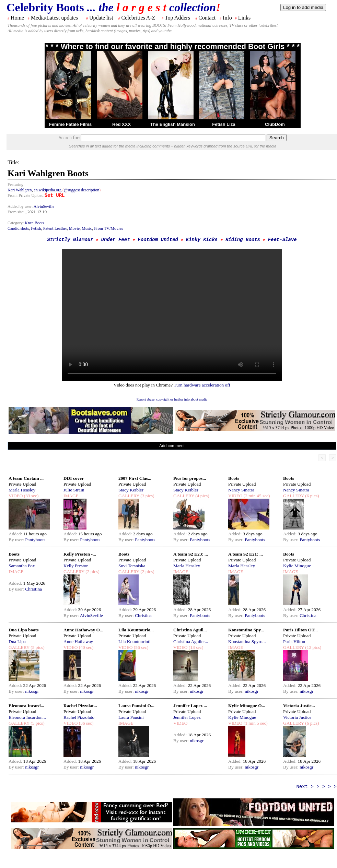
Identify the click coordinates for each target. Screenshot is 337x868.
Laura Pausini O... (136, 706)
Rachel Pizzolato (79, 717)
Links (244, 18)
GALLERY (129, 496)
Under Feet (116, 240)
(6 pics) (312, 496)
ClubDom (275, 124)
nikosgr (32, 691)
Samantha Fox (22, 566)
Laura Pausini (131, 717)
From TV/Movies (108, 228)
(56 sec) (140, 647)
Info (227, 18)
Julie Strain (74, 490)
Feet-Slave (282, 240)
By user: (17, 540)
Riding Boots (243, 240)
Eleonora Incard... (26, 706)
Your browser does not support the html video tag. (172, 315)
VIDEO (16, 496)
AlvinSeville (44, 206)
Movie (74, 228)
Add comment (172, 446)
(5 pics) (37, 647)
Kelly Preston (76, 566)
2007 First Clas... (135, 478)
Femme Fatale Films (70, 124)
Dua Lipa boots (24, 630)
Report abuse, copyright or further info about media (172, 399)
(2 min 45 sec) (256, 496)
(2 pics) (92, 572)
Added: (16, 534)
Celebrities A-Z (138, 18)
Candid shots (18, 228)
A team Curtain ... (26, 478)
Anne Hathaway (78, 641)
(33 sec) (31, 496)
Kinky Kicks (202, 240)
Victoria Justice (297, 717)
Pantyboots (35, 540)
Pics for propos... (190, 478)
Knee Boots (34, 223)
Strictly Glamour (70, 240)
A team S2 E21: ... (246, 554)
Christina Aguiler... (191, 641)
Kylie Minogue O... (247, 706)
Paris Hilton (294, 641)
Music (87, 228)
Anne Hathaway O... (83, 630)
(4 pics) (202, 496)
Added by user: (21, 206)
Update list (101, 18)
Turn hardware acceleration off (202, 385)
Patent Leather (55, 228)
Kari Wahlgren (20, 190)
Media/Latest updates (54, 18)
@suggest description (82, 190)
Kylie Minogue (297, 566)
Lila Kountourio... (136, 630)
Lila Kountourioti (135, 641)
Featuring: (16, 185)
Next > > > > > (316, 787)
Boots (234, 478)
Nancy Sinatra (241, 490)
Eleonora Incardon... (27, 717)
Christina (33, 589)
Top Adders (177, 18)
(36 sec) (85, 723)
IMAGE (71, 496)
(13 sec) (195, 647)
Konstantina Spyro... (247, 641)
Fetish (36, 228)
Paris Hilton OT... (300, 630)
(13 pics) (313, 647)
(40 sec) (85, 647)
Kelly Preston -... (80, 554)
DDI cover (74, 478)
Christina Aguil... (190, 630)
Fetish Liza (224, 124)
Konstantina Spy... (246, 630)
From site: (16, 212)
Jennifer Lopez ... (190, 706)
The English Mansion (173, 124)
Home (17, 18)
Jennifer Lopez (187, 717)
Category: (16, 223)
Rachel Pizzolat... (80, 706)
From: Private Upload (26, 195)
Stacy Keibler (131, 490)
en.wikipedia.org (47, 190)
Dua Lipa (17, 641)
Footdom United (158, 240)
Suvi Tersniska (132, 566)
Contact (207, 18)
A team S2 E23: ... (191, 554)
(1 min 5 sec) (255, 723)
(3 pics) (147, 496)
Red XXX (121, 124)
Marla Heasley (22, 490)
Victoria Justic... (299, 706)
